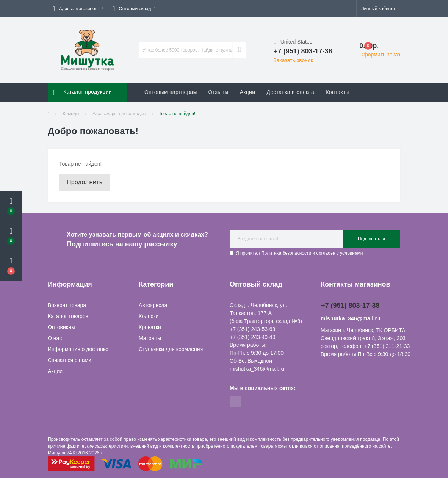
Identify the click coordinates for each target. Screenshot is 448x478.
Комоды (71, 114)
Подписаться (371, 239)
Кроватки (150, 327)
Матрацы (150, 338)
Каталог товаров (68, 316)
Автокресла (153, 305)
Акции (248, 92)
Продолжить (85, 182)
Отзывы (219, 92)
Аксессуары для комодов (119, 114)
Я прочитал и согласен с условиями (299, 253)
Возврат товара (67, 305)
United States (293, 42)
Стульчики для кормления (171, 349)
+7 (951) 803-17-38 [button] (350, 306)
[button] (78, 9)
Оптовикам (61, 327)
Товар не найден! (177, 114)
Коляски (149, 316)
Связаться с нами (70, 360)
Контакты (338, 92)
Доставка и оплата (290, 92)
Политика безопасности (286, 253)
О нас (55, 338)
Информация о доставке (78, 349)
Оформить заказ (380, 55)
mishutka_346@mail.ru (351, 318)
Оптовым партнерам (171, 92)
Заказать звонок (293, 60)
